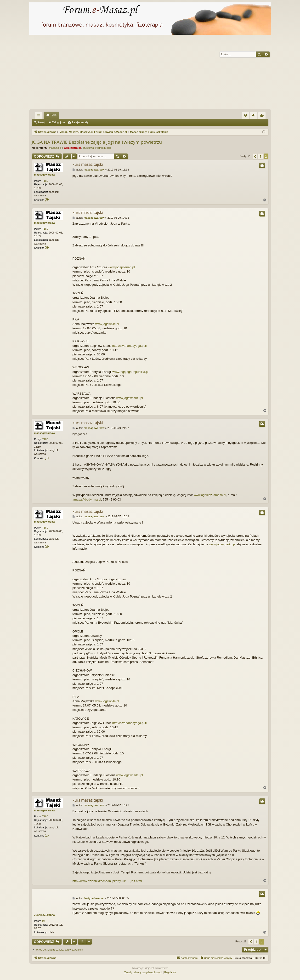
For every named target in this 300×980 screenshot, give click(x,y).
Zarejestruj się (80, 122)
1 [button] (260, 156)
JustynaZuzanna (45, 915)
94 (44, 921)
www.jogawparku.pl (129, 398)
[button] (255, 156)
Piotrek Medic (103, 148)
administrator (73, 148)
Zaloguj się (59, 122)
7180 (45, 181)
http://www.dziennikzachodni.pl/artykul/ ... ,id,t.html (107, 881)
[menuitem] (246, 115)
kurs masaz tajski (88, 164)
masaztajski (56, 148)
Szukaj (41, 122)
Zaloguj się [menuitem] (255, 116)
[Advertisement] (150, 73)
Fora (54, 115)
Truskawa (88, 148)
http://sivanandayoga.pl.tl (130, 346)
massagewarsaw (45, 175)
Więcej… (40, 116)
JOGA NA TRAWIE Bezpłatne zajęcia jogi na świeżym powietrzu (97, 142)
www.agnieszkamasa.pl (210, 495)
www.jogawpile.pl (107, 324)
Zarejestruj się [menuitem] (263, 116)
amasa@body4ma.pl (87, 499)
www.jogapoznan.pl (121, 267)
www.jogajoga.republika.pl (130, 372)
